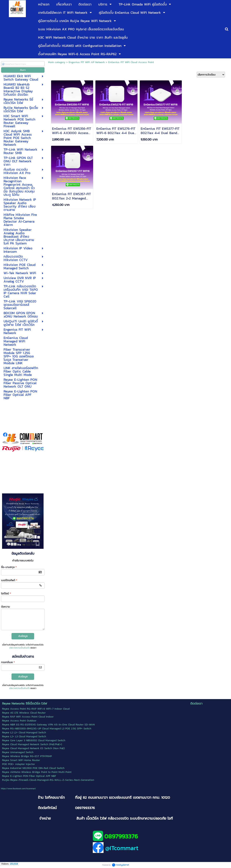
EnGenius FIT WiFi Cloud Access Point (131, 62)
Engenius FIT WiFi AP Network (87, 62)
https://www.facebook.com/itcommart (18, 789)
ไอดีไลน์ (6, 594)
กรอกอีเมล (8, 662)
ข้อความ (5, 607)
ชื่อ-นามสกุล (9, 567)
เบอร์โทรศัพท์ (9, 580)
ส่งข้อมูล (23, 636)
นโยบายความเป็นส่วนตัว (19, 648)
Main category (57, 62)
